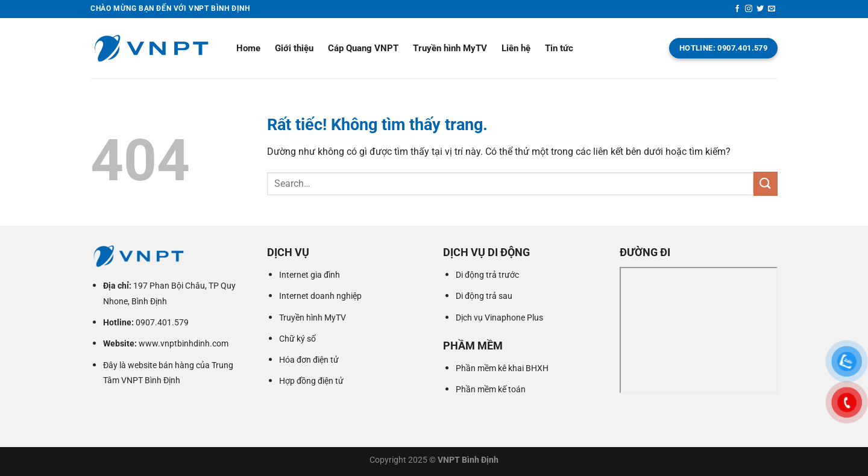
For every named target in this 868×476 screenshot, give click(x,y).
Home (248, 48)
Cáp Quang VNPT (363, 48)
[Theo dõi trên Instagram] (749, 9)
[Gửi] (766, 183)
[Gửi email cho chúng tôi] (772, 9)
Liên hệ (516, 48)
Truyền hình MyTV (450, 48)
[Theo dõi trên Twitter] (760, 9)
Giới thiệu (294, 48)
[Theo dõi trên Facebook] (737, 9)
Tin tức (559, 48)
